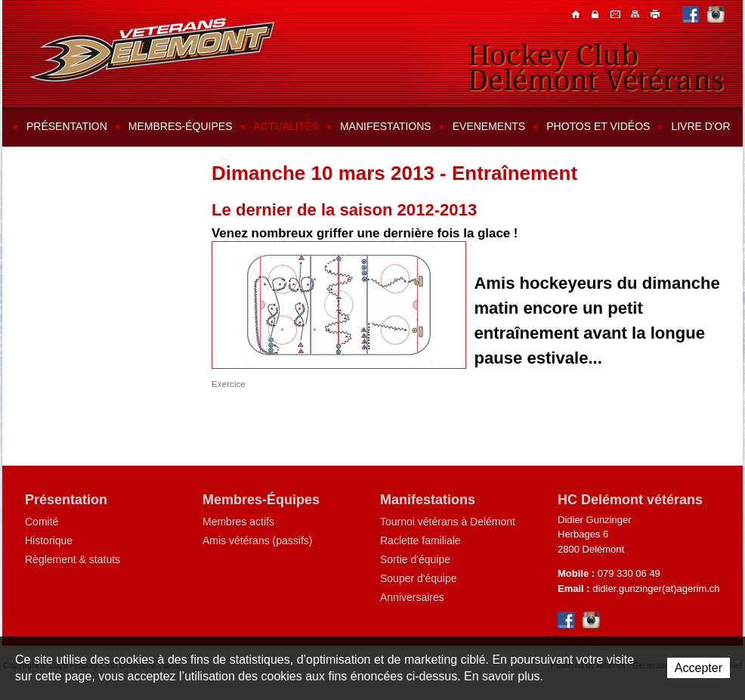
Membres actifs (238, 522)
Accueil (577, 14)
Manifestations (386, 126)
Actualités (286, 126)
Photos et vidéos (598, 126)
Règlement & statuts (73, 559)
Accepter (699, 668)
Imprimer (656, 14)
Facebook (691, 14)
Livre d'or (700, 126)
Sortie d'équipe (415, 559)
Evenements (489, 126)
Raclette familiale (420, 540)
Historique (49, 540)
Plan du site (636, 14)
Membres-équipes (181, 126)
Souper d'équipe (419, 578)
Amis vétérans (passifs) (257, 540)
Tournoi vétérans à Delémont (448, 522)
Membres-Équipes (261, 500)
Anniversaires (412, 597)
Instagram (716, 14)
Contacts (597, 14)
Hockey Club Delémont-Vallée (152, 50)
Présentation (67, 126)
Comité (42, 522)
